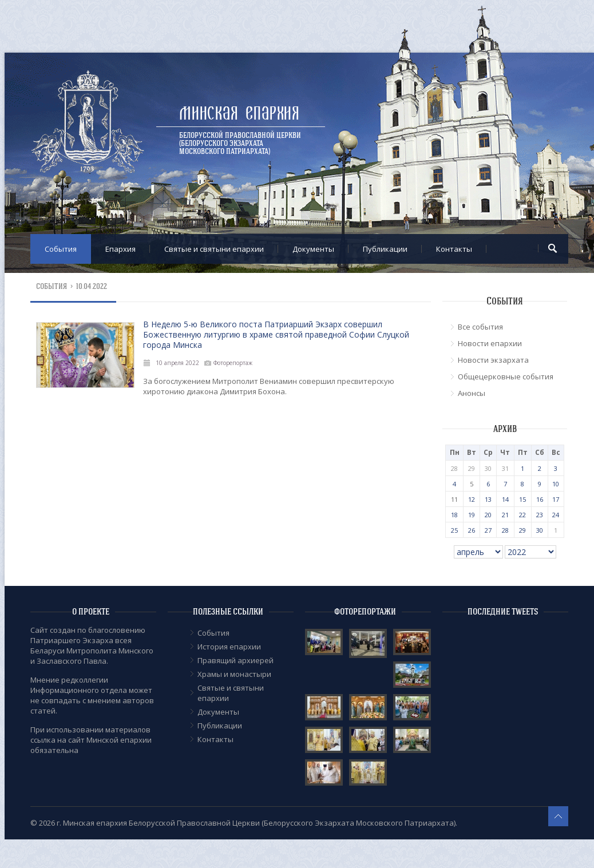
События (61, 249)
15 (522, 499)
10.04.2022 (92, 286)
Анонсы (472, 393)
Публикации (385, 249)
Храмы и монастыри (234, 674)
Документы (313, 249)
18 (454, 515)
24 (556, 515)
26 (472, 530)
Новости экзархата (493, 360)
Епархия (120, 249)
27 (488, 530)
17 (556, 499)
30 (540, 530)
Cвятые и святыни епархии (214, 249)
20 (488, 515)
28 (505, 530)
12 (472, 499)
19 (472, 515)
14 (505, 499)
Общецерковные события (506, 376)
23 (540, 515)
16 (540, 499)
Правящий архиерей (235, 660)
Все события (480, 327)
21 (505, 515)
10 (556, 484)
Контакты (454, 249)
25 (454, 530)
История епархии (229, 647)
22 (522, 515)
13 (488, 499)
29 (522, 530)
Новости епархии (490, 343)
